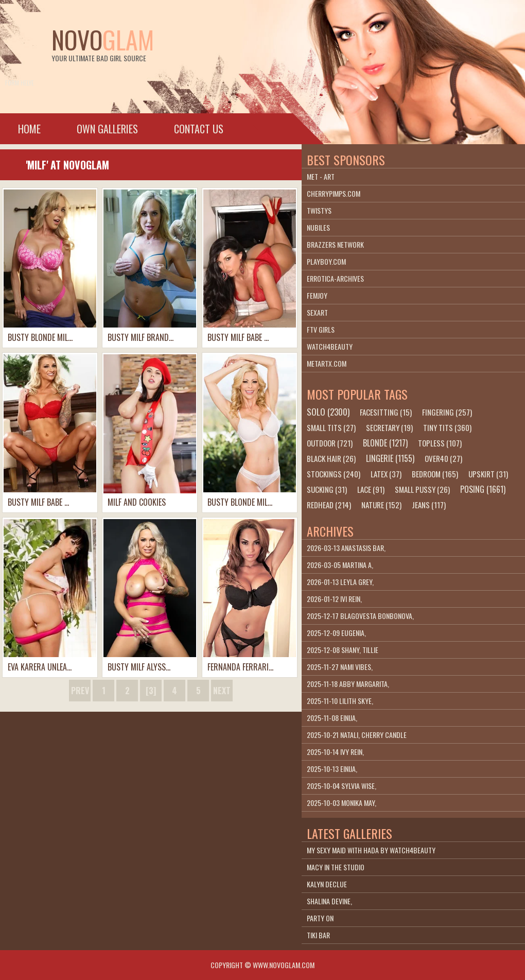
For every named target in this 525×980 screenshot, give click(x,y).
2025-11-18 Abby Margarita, (348, 684)
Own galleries (107, 129)
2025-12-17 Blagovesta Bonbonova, (360, 616)
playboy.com (326, 261)
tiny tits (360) (447, 427)
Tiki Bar (318, 935)
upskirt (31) (488, 474)
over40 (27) (443, 458)
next (222, 691)
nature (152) (381, 505)
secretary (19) (389, 427)
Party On (320, 918)
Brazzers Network (335, 244)
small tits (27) (331, 427)
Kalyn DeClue (327, 884)
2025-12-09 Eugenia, (336, 633)
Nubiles (318, 227)
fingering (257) (447, 412)
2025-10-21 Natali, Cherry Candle (357, 735)
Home (29, 129)
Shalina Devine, (329, 901)
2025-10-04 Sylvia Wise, (342, 786)
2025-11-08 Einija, (332, 718)
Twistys (319, 210)
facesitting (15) (386, 412)
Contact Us (199, 129)
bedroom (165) (435, 474)
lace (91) (371, 489)
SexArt (317, 312)
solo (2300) (328, 412)
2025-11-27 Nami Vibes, (340, 667)
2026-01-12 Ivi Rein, (334, 599)
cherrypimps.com (334, 193)
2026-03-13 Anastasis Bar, (346, 548)
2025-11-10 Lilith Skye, (340, 701)
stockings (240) (334, 474)
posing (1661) (483, 489)
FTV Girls (321, 329)
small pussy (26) (422, 489)
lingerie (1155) (390, 458)
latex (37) (386, 474)
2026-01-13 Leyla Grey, (340, 582)
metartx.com (327, 363)
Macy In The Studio (336, 867)
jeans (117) (429, 505)
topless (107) (440, 443)
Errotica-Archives (335, 278)
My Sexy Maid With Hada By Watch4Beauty (371, 850)
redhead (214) (329, 505)
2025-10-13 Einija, (332, 769)
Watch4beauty (330, 346)
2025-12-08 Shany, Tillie (343, 650)
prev (80, 691)
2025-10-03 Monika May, (342, 803)
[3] (151, 691)
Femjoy (317, 295)
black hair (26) (331, 458)
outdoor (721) (330, 443)
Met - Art (321, 176)
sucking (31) (327, 489)
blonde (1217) (385, 443)
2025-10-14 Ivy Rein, (335, 752)
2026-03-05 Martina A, (340, 565)
